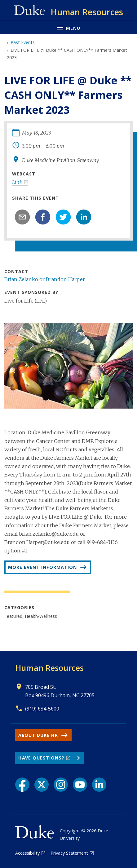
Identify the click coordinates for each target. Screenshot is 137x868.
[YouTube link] (80, 785)
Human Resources (49, 668)
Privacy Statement (69, 853)
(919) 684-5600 (42, 709)
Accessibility (27, 853)
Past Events (23, 42)
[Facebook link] (22, 785)
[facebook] (43, 217)
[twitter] (63, 217)
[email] (22, 217)
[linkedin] (84, 217)
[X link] (42, 785)
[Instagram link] (61, 785)
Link (17, 182)
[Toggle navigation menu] (68, 27)
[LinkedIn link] (99, 785)
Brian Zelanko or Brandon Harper (45, 279)
